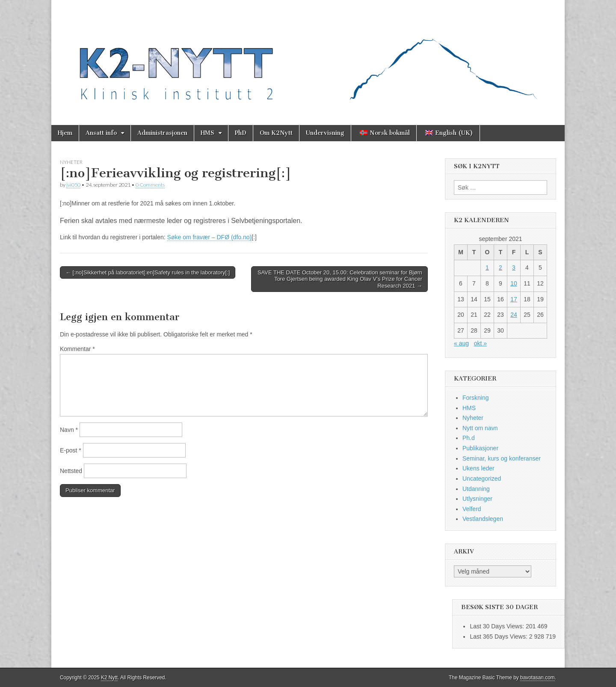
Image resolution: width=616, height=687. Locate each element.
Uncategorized (482, 479)
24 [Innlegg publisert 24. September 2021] (514, 315)
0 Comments (150, 185)
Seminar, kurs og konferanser (502, 458)
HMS (207, 133)
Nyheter (71, 162)
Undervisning (325, 133)
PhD (241, 133)
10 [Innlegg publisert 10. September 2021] (514, 283)
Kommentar (77, 349)
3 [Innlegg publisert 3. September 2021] (514, 268)
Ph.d (469, 438)
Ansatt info (101, 133)
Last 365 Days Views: (499, 636)
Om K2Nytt (276, 133)
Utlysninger (477, 499)
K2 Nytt (109, 678)
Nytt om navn (480, 428)
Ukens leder (478, 468)
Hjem (65, 133)
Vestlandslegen (483, 519)
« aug (461, 343)
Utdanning (476, 489)
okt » (480, 343)
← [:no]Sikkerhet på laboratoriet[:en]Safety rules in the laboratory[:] (148, 272)
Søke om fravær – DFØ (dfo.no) (210, 237)
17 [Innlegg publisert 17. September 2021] (514, 299)
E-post (71, 450)
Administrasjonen (162, 133)
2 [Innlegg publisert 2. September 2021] (500, 268)
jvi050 (73, 185)
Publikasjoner (480, 448)
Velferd (472, 509)
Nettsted (71, 471)
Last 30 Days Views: (498, 626)
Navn (69, 430)
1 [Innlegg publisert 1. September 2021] (487, 268)
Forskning (475, 398)
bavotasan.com (538, 678)
